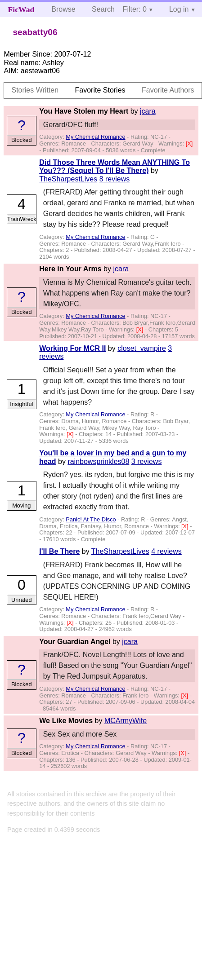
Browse (63, 9)
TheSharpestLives (68, 179)
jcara (148, 111)
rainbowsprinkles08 (98, 461)
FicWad (21, 9)
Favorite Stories (100, 90)
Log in (179, 9)
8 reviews (115, 179)
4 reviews (166, 551)
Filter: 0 (135, 9)
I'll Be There (59, 551)
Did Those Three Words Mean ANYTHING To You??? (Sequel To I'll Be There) (114, 166)
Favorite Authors (168, 90)
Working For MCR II (72, 348)
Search (103, 9)
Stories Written (35, 90)
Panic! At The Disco (91, 519)
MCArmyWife (126, 721)
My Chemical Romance (95, 137)
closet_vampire (142, 348)
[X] (189, 143)
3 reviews (147, 461)
